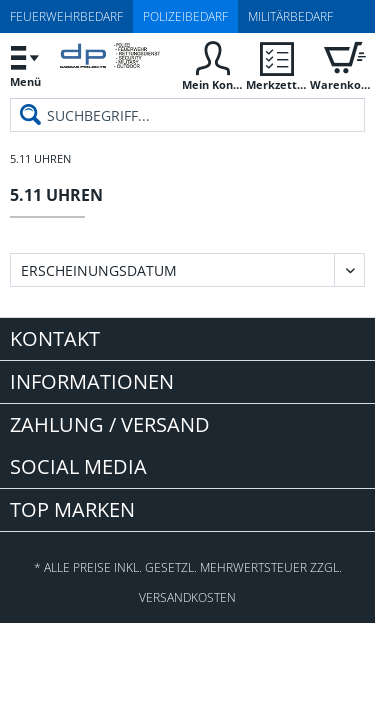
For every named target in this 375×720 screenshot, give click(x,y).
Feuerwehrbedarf (66, 16)
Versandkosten (187, 597)
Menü (25, 63)
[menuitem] (25, 65)
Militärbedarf (290, 16)
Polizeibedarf (185, 16)
